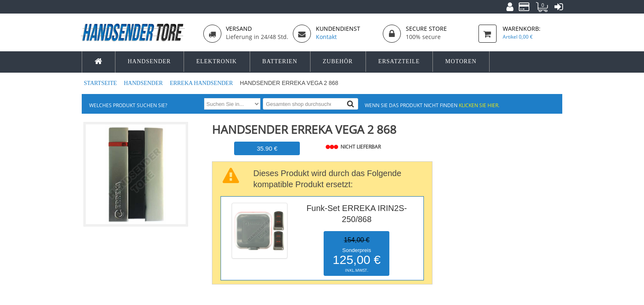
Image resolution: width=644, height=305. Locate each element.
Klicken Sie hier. (479, 105)
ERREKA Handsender (202, 83)
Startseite (101, 83)
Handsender (144, 83)
